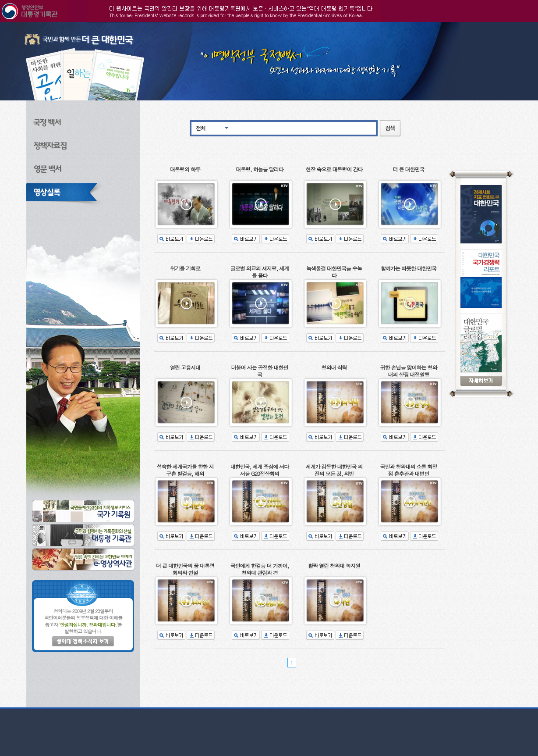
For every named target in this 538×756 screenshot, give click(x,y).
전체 (201, 128)
